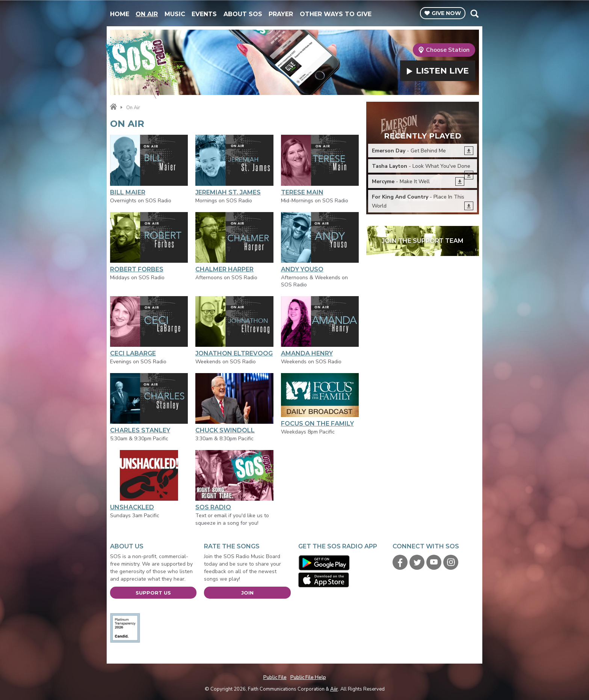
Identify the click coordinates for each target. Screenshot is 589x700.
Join (247, 593)
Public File (275, 677)
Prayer (281, 14)
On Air (147, 14)
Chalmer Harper (234, 242)
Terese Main (320, 165)
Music (175, 14)
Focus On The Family (320, 400)
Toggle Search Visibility (474, 14)
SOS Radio (234, 480)
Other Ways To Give (336, 14)
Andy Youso (320, 242)
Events (204, 14)
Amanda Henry (320, 327)
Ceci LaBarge (149, 327)
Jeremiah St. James (234, 165)
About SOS (243, 14)
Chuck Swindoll (234, 403)
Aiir (334, 689)
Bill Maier (149, 165)
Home (120, 14)
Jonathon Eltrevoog (234, 327)
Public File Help (308, 677)
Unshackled (149, 480)
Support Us (153, 593)
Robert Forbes (149, 242)
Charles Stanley (149, 403)
